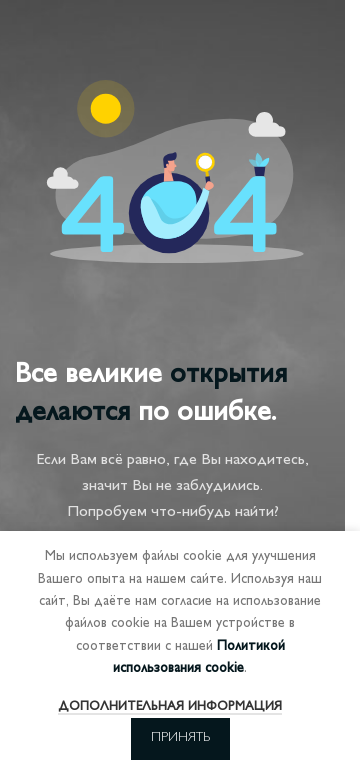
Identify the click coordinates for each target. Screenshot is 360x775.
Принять (180, 738)
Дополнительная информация (170, 707)
